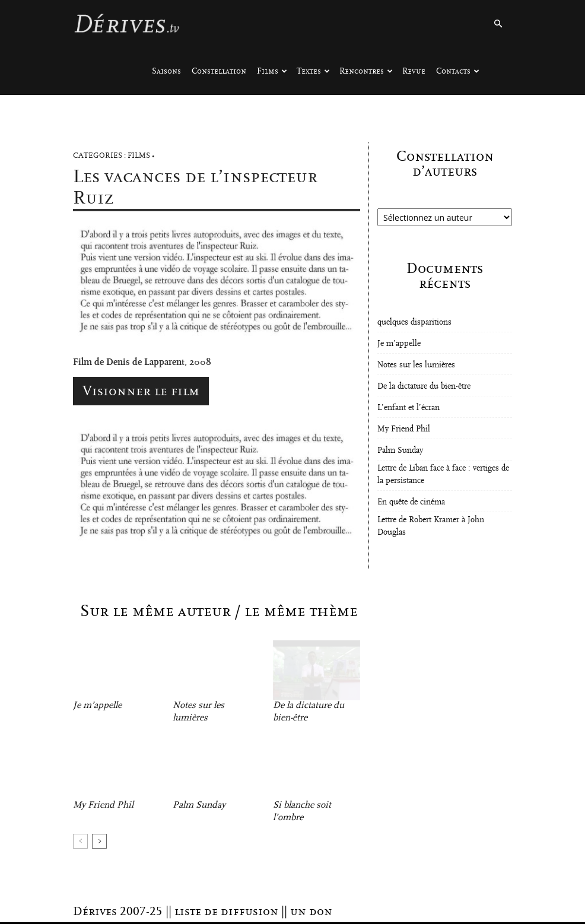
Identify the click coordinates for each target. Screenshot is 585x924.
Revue (414, 71)
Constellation (219, 71)
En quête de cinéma (411, 502)
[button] (498, 24)
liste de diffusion (226, 912)
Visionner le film (141, 391)
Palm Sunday (199, 805)
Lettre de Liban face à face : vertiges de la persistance (443, 474)
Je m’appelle (97, 705)
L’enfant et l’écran (408, 408)
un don (311, 912)
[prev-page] (80, 841)
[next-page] (99, 841)
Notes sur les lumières (416, 365)
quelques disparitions (414, 322)
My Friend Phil (103, 805)
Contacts (458, 71)
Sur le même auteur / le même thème (219, 611)
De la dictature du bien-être (424, 386)
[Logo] (126, 24)
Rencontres (366, 71)
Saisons (166, 71)
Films (272, 71)
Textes (313, 71)
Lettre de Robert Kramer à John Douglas (431, 526)
